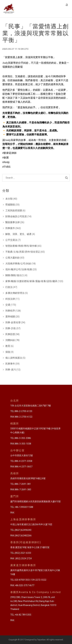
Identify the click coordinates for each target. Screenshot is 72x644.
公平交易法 (11, 240)
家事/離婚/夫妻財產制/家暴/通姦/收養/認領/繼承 (31, 281)
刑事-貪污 (11, 370)
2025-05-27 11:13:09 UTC (15, 49)
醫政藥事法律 (13, 222)
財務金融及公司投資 (16, 216)
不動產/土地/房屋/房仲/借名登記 (23, 252)
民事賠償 (10, 334)
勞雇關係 (10, 205)
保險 (8, 352)
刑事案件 (10, 228)
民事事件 (10, 364)
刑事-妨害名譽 (13, 322)
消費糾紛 (10, 340)
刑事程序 (10, 311)
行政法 (9, 287)
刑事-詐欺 (11, 328)
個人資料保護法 (14, 358)
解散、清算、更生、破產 (18, 234)
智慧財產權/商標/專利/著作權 (21, 246)
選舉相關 (10, 317)
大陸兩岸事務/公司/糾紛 (18, 264)
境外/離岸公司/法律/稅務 (19, 269)
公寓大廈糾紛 (13, 258)
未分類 (9, 199)
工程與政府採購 (14, 211)
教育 (8, 346)
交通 (8, 305)
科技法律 (10, 299)
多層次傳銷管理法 (15, 293)
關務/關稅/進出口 (15, 275)
